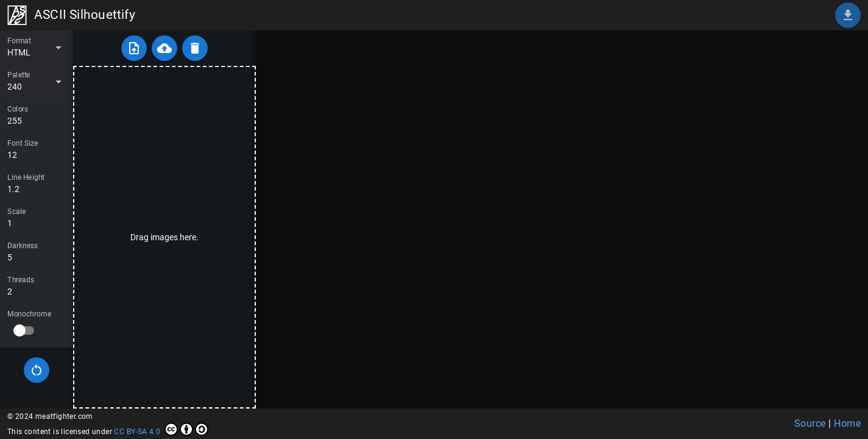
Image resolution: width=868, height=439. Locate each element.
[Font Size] (37, 150)
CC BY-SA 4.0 (161, 429)
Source (810, 423)
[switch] (24, 330)
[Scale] (37, 218)
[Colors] (37, 116)
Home (847, 423)
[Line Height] (37, 184)
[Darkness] (37, 252)
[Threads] (37, 287)
